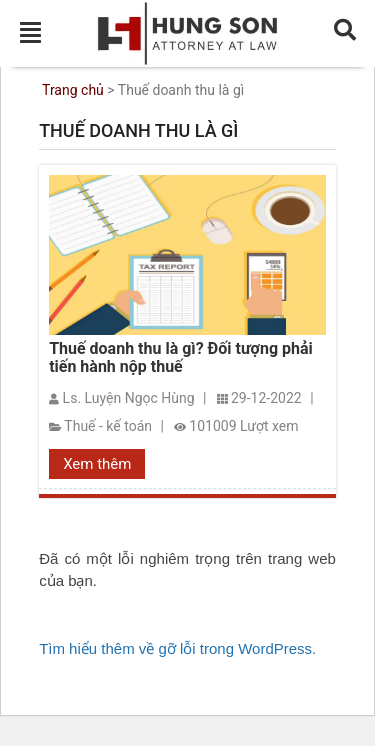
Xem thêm (97, 464)
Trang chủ (73, 90)
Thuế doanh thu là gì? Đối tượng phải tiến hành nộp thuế (181, 358)
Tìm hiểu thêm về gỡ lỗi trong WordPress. (177, 648)
